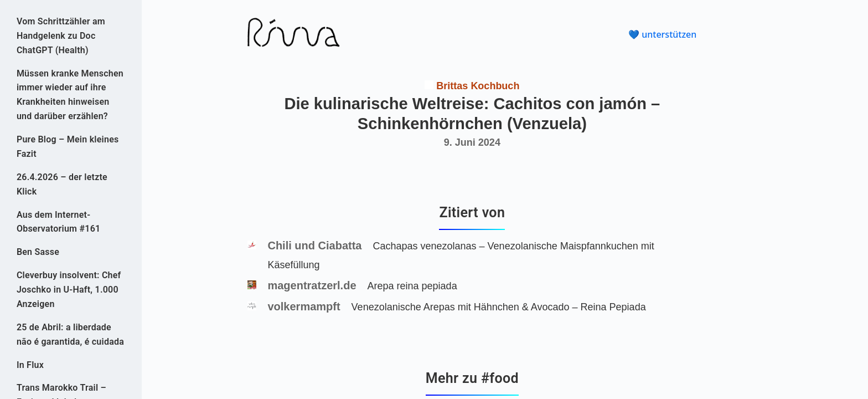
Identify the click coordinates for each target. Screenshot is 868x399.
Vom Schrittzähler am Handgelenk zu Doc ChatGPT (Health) (61, 36)
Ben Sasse (38, 252)
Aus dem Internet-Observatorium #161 (59, 222)
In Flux (30, 365)
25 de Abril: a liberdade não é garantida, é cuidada (70, 334)
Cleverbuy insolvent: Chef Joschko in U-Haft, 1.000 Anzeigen (69, 290)
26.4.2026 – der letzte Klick (62, 184)
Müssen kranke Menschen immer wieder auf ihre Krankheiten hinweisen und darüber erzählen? (70, 95)
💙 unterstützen (662, 34)
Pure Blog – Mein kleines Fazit (68, 147)
